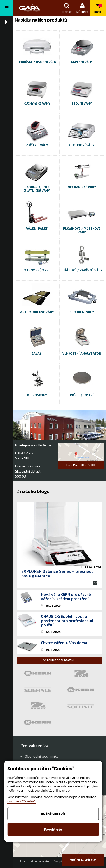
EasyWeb (60, 861)
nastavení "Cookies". (22, 801)
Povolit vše (53, 829)
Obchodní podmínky (42, 756)
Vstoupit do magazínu (59, 660)
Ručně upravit (53, 814)
